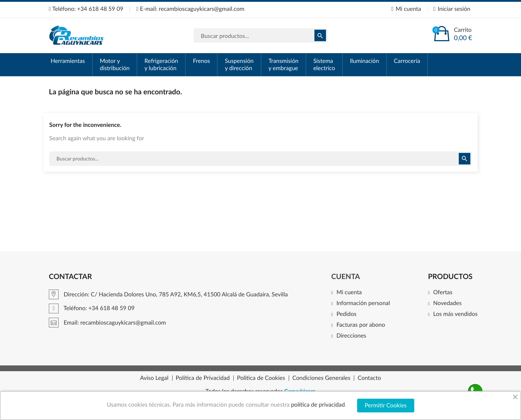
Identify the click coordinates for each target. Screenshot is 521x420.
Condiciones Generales (321, 378)
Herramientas (68, 61)
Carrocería (407, 61)
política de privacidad (318, 405)
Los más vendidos (455, 314)
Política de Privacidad (203, 378)
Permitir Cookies (386, 405)
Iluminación (364, 61)
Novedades (447, 303)
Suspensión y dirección (239, 65)
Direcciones (351, 336)
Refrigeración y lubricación (161, 65)
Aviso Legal (154, 378)
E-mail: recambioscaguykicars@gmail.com (190, 9)
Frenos (201, 61)
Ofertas (443, 293)
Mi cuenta (349, 293)
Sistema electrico (324, 65)
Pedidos (346, 314)
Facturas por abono (361, 325)
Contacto (369, 378)
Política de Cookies (261, 378)
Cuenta (346, 277)
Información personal (363, 303)
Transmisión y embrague (283, 65)
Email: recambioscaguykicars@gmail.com (107, 323)
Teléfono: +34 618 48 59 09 (86, 9)
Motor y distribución (115, 65)
